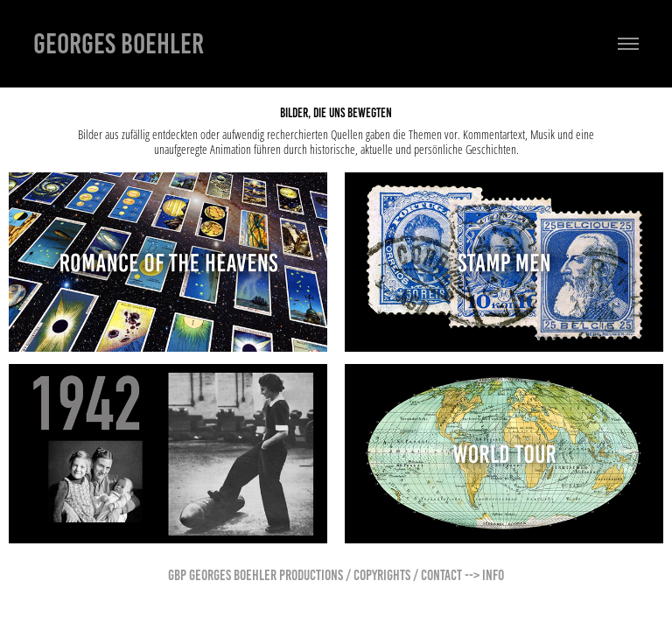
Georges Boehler (119, 44)
